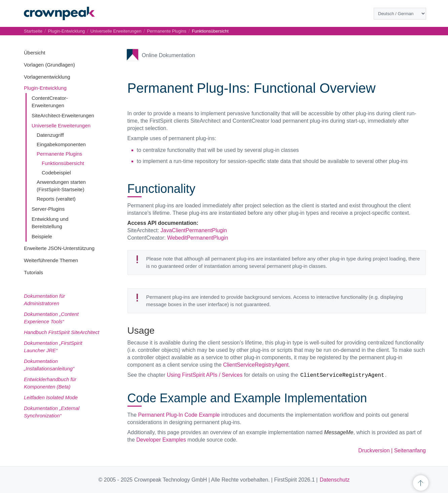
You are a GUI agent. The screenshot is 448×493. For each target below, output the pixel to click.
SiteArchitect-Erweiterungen (63, 115)
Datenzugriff (50, 135)
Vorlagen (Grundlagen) (49, 65)
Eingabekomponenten (61, 144)
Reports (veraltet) (56, 199)
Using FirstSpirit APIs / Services (205, 375)
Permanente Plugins (59, 154)
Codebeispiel (56, 173)
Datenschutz (334, 480)
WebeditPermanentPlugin (198, 238)
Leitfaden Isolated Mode (51, 397)
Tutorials (33, 272)
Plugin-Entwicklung (45, 88)
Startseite (33, 31)
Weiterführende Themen (51, 260)
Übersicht (34, 53)
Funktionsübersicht (63, 163)
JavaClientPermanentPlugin (194, 230)
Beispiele (42, 236)
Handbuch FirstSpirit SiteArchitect (62, 332)
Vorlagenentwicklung (47, 77)
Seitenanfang (410, 450)
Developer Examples (161, 440)
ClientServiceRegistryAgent (256, 365)
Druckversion (374, 450)
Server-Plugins (48, 209)
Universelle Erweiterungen (61, 126)
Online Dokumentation (169, 55)
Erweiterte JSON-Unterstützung (59, 248)
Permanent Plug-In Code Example (179, 415)
